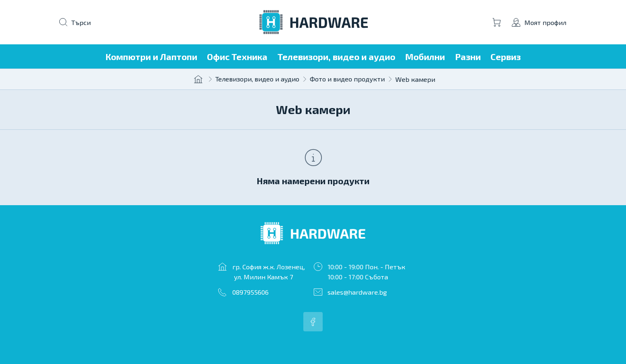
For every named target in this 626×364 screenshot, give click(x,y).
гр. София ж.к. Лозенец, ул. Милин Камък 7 (269, 271)
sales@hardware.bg (357, 292)
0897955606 (250, 292)
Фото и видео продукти (347, 79)
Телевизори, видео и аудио (257, 79)
